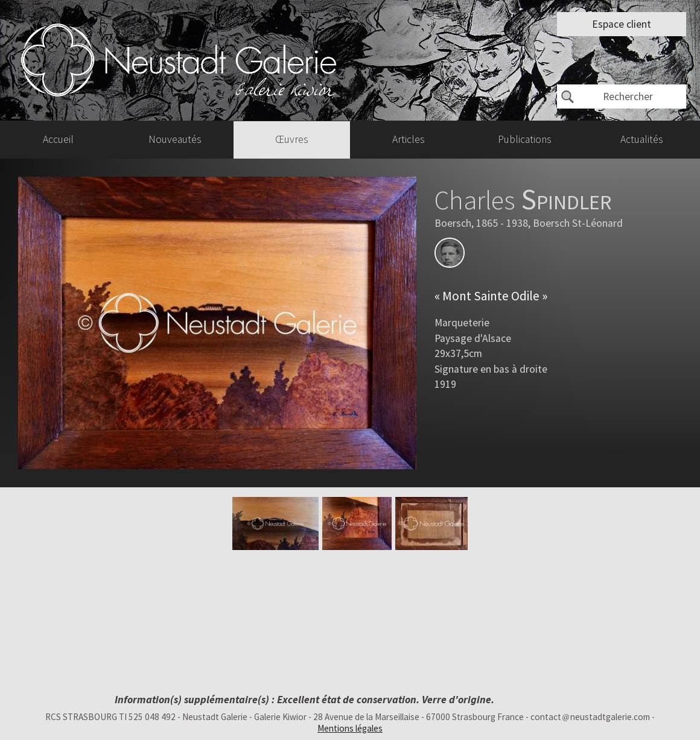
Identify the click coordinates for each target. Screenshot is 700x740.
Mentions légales (350, 728)
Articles (409, 139)
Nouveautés (175, 139)
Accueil (58, 139)
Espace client (622, 24)
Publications (525, 139)
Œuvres (292, 139)
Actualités (642, 139)
